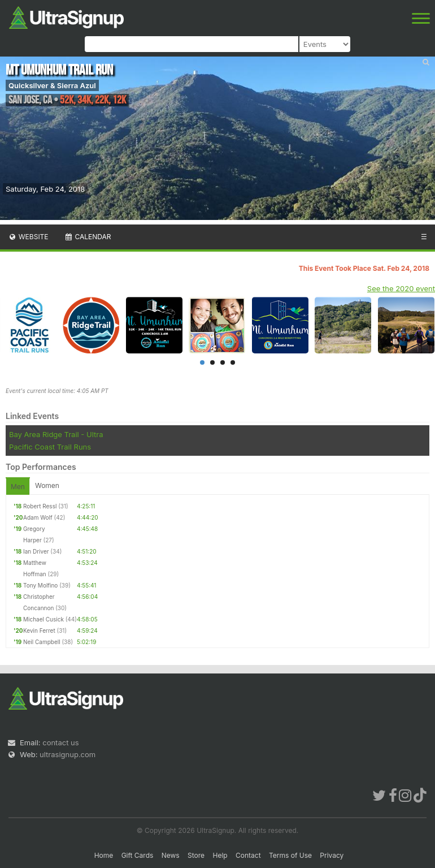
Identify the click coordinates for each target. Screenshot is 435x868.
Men (18, 487)
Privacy (332, 855)
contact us (60, 742)
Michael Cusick (43, 619)
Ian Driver (36, 551)
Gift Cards (138, 855)
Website (28, 237)
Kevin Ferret (39, 631)
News (171, 855)
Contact (248, 855)
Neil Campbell (42, 642)
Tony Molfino (40, 585)
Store (196, 855)
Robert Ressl (40, 506)
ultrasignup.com (68, 754)
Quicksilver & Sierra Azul (52, 85)
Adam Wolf (38, 517)
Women (47, 485)
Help (220, 855)
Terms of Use (290, 855)
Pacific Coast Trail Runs (50, 447)
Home (104, 855)
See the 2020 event (401, 288)
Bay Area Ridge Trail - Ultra (56, 434)
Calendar (88, 237)
